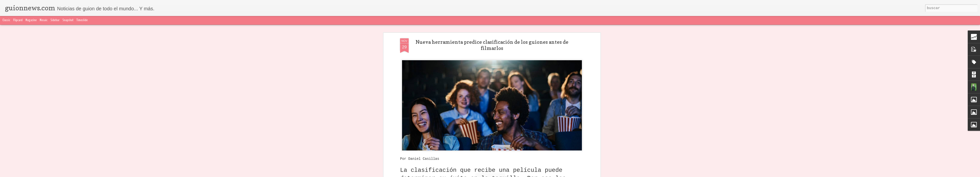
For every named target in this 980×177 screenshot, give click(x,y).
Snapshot (68, 20)
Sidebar (55, 20)
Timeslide (82, 20)
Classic (6, 20)
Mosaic (44, 20)
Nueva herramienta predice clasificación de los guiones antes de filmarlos (492, 45)
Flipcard (18, 20)
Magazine (31, 20)
